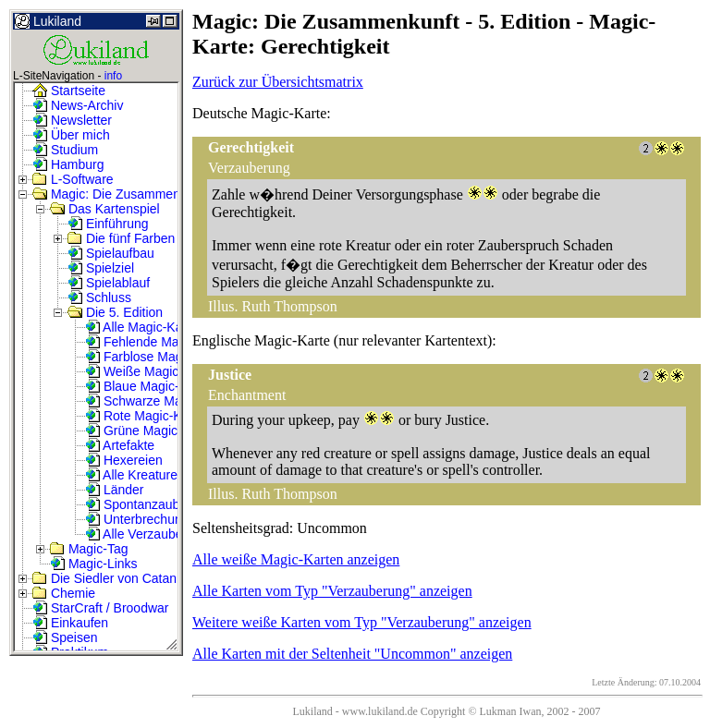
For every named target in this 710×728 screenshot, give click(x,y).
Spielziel (101, 268)
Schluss (99, 297)
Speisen (65, 637)
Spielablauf (109, 283)
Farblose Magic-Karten (160, 357)
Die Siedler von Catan (104, 578)
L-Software (73, 179)
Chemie (64, 593)
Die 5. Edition (115, 312)
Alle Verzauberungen (154, 534)
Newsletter (72, 120)
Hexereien (124, 460)
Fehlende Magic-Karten (161, 342)
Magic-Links (94, 564)
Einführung (108, 224)
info (113, 76)
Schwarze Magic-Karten (163, 401)
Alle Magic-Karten (145, 327)
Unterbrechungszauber (160, 519)
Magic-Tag (89, 549)
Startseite (69, 91)
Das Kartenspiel (105, 209)
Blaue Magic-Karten (151, 386)
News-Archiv (78, 105)
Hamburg (68, 164)
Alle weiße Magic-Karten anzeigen (296, 559)
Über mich (71, 135)
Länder (114, 490)
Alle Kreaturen (135, 475)
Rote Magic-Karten (148, 416)
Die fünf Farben (121, 238)
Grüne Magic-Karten (153, 431)
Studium (65, 150)
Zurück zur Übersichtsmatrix (278, 82)
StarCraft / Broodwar (101, 608)
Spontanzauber (138, 504)
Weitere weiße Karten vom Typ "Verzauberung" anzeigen (362, 622)
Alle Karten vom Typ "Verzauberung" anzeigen (332, 591)
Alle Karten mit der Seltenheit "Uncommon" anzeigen (352, 654)
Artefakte (120, 445)
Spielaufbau (111, 253)
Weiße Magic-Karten (153, 371)
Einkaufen (70, 623)
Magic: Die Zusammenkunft (120, 194)
